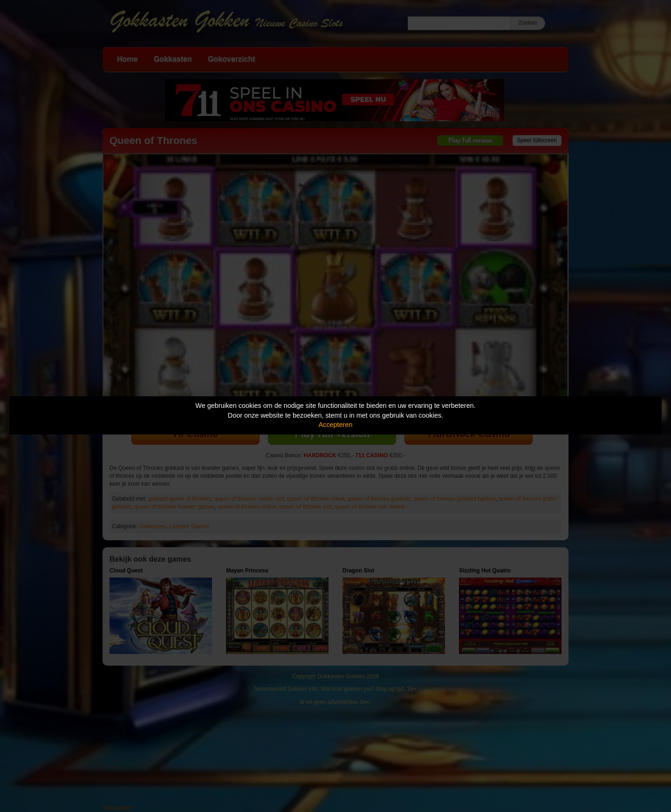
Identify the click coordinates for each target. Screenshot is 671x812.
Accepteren (336, 425)
